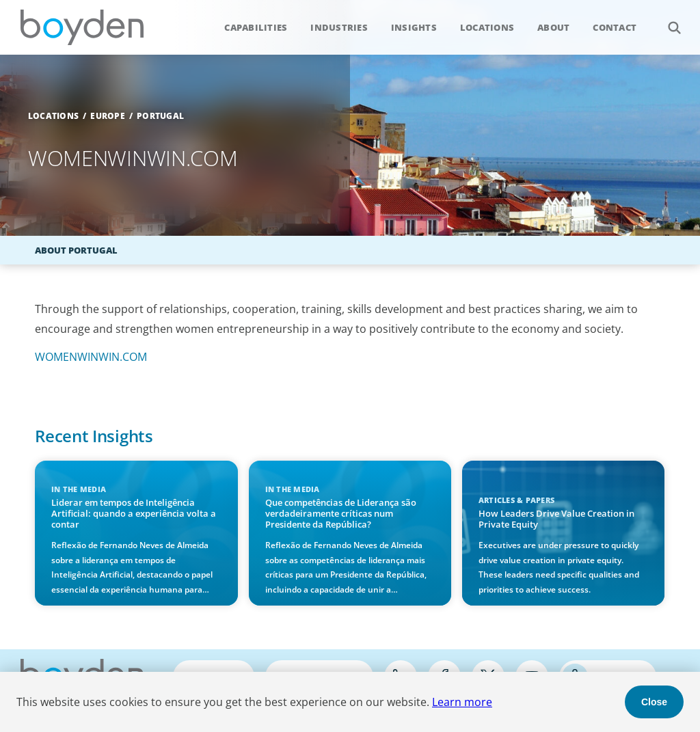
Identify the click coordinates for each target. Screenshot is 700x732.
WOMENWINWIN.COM (91, 357)
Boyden (82, 27)
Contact (615, 27)
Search (667, 20)
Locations (487, 27)
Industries (339, 27)
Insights (414, 27)
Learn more (462, 702)
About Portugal (76, 250)
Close (654, 702)
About (553, 27)
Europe (108, 116)
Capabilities (256, 27)
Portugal (160, 116)
